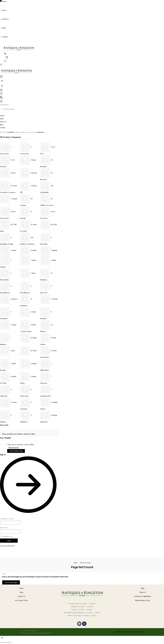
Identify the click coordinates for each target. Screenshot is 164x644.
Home (4, 1)
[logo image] (19, 48)
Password (4, 528)
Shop (4, 10)
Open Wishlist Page (16, 451)
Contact (5, 37)
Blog (4, 28)
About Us (5, 19)
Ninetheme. (40, 132)
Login (9, 541)
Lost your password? (7, 546)
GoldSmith (11, 132)
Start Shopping (14, 448)
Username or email (7, 519)
